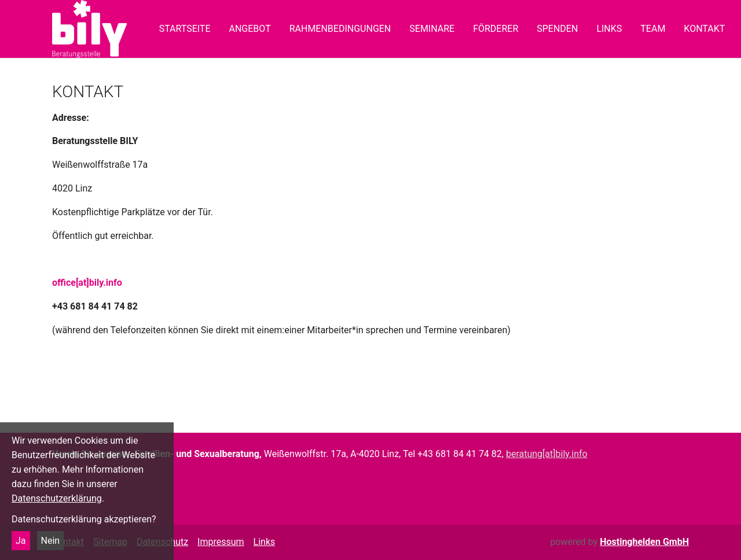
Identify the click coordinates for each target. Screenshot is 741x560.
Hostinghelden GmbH (644, 542)
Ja (21, 541)
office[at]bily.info (87, 283)
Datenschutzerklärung (57, 498)
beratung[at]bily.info (547, 454)
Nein (51, 541)
